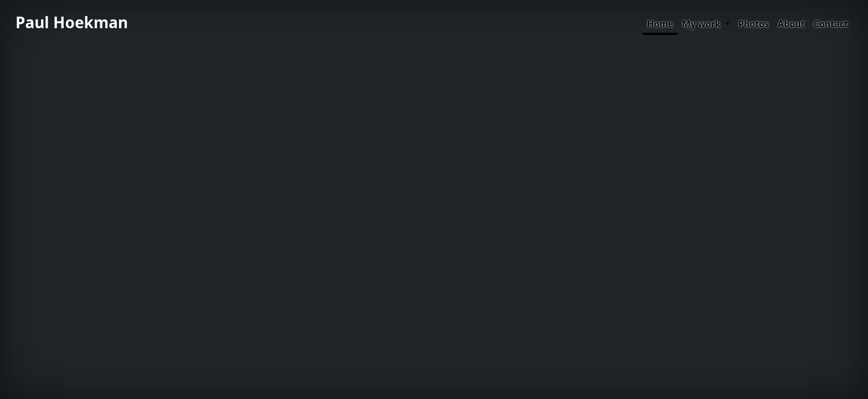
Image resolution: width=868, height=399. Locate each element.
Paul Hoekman (72, 22)
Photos (754, 24)
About (791, 24)
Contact (831, 24)
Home (660, 24)
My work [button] (702, 24)
